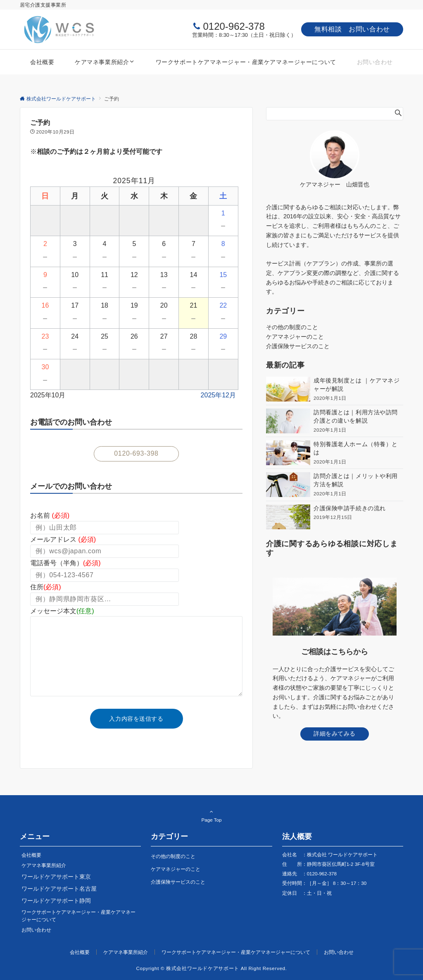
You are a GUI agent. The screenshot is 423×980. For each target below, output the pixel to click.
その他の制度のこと (292, 327)
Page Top (211, 815)
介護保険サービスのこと (298, 346)
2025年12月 (218, 395)
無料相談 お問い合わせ (352, 29)
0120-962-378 (234, 26)
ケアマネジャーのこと (295, 337)
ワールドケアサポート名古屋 (59, 889)
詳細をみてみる (335, 734)
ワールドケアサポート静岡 (56, 901)
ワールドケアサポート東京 (56, 877)
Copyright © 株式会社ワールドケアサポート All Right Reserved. (212, 968)
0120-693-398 (136, 453)
